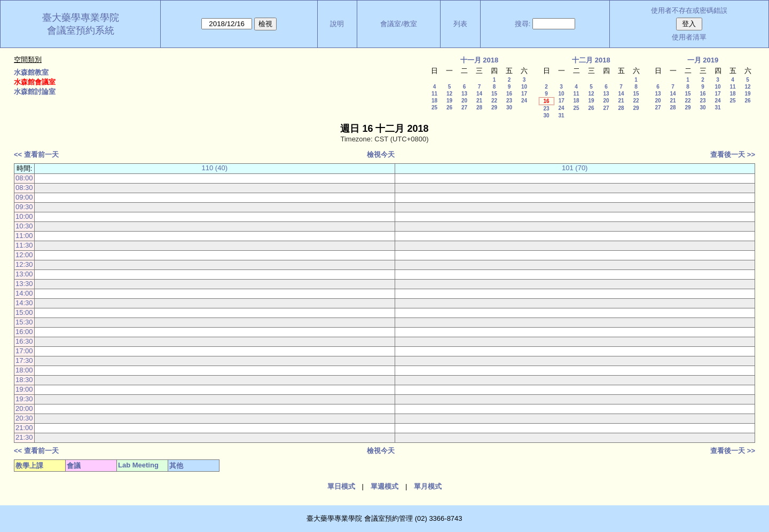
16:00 (24, 332)
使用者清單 (689, 37)
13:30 (24, 284)
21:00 (24, 428)
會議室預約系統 (81, 30)
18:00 (24, 370)
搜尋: (523, 24)
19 (449, 101)
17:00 (24, 351)
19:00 (24, 389)
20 (464, 101)
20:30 (24, 418)
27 (464, 108)
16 (509, 94)
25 (434, 108)
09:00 (24, 197)
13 (464, 94)
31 (561, 116)
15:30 (24, 322)
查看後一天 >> (733, 154)
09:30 (24, 207)
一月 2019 (703, 60)
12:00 (24, 255)
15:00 (24, 312)
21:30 (24, 437)
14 (479, 94)
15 (494, 94)
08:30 (24, 188)
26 (449, 108)
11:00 (24, 236)
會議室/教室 (399, 24)
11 (434, 94)
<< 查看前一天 (36, 154)
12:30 (24, 264)
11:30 (24, 245)
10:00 (24, 216)
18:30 (24, 380)
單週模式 (384, 486)
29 (494, 108)
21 (479, 101)
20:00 (24, 408)
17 (524, 94)
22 (494, 101)
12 (449, 94)
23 (509, 101)
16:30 (24, 341)
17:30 (24, 360)
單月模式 (428, 486)
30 (509, 108)
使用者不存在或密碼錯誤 (689, 10)
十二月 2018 (591, 60)
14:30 (24, 303)
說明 (337, 24)
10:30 (24, 226)
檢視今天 (381, 154)
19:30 (24, 399)
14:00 (24, 293)
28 (479, 108)
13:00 (24, 274)
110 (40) (215, 168)
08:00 (24, 178)
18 (434, 101)
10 (524, 87)
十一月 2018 (480, 60)
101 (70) (575, 168)
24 (524, 101)
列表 (460, 24)
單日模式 (341, 486)
